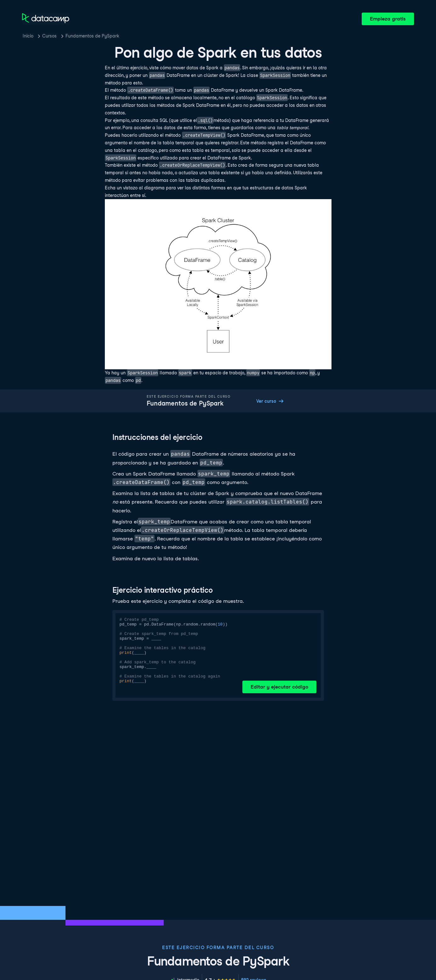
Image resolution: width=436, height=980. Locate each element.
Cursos (49, 36)
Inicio (28, 36)
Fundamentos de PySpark (92, 36)
